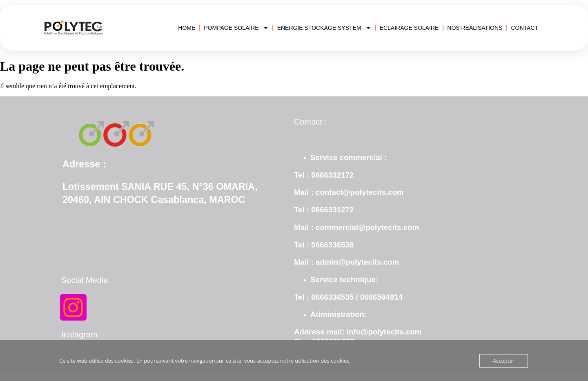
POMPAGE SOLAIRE (236, 28)
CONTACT (525, 28)
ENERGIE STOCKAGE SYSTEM (324, 28)
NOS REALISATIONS (475, 28)
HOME (187, 28)
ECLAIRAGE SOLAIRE (409, 28)
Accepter (504, 361)
